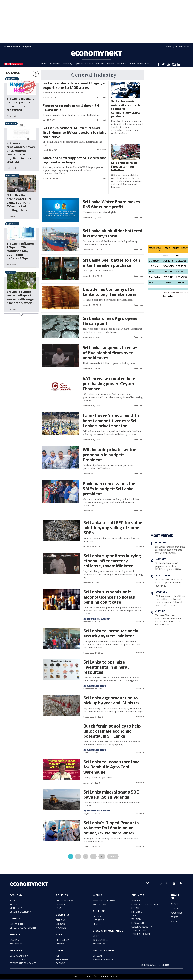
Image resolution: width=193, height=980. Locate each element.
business (138, 895)
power (60, 944)
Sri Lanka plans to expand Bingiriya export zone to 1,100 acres (74, 85)
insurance (16, 944)
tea (134, 915)
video (96, 936)
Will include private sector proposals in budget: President (109, 455)
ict (58, 956)
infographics (100, 940)
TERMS (174, 917)
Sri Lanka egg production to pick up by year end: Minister (111, 700)
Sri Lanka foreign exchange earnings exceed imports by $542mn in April (170, 550)
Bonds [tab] (176, 248)
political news (65, 901)
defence (61, 904)
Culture (160, 611)
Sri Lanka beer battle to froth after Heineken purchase (111, 262)
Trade (9, 272)
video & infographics (108, 931)
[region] (96, 21)
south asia (99, 904)
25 (102, 856)
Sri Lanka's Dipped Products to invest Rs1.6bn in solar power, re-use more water (111, 828)
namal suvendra (103, 959)
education (138, 923)
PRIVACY (175, 922)
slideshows (100, 944)
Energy (10, 124)
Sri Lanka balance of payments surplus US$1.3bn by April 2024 (168, 566)
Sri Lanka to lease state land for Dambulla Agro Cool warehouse (112, 767)
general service (141, 934)
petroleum (63, 940)
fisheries (137, 912)
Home (44, 63)
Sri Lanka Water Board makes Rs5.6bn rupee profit (111, 204)
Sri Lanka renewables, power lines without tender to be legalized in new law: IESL (21, 152)
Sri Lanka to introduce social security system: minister (111, 633)
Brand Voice (143, 63)
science (60, 963)
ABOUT (174, 904)
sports (97, 924)
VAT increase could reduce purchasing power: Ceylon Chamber (109, 383)
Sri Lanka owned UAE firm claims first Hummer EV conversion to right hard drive (74, 132)
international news (105, 901)
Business (122, 63)
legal (59, 908)
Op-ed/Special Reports (23, 928)
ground (60, 924)
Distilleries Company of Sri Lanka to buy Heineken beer (110, 292)
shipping (61, 920)
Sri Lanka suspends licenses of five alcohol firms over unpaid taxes (111, 353)
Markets (100, 63)
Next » (113, 856)
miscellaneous (104, 950)
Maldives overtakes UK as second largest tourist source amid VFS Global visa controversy (170, 600)
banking (14, 940)
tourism (136, 919)
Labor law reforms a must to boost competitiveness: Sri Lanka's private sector (111, 421)
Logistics (63, 915)
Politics (110, 63)
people (97, 916)
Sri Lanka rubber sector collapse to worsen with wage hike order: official (20, 297)
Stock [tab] (168, 248)
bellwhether (18, 924)
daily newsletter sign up (156, 965)
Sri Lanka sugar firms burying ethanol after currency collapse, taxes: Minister (112, 561)
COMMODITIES (17, 959)
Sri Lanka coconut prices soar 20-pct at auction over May (169, 582)
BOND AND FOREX (19, 956)
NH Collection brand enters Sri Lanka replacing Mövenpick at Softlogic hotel (19, 202)
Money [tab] (184, 248)
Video (132, 63)
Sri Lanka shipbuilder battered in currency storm (113, 233)
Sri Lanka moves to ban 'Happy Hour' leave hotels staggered (21, 104)
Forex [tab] (152, 248)
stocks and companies (23, 963)
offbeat (98, 956)
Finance (89, 63)
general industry (142, 927)
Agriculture (163, 575)
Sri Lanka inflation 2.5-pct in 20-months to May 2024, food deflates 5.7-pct (20, 251)
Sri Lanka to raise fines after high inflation (124, 166)
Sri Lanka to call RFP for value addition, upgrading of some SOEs (113, 527)
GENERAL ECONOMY (20, 912)
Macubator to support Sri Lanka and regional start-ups (74, 160)
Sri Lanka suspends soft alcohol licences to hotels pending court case (109, 597)
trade (13, 904)
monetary (16, 908)
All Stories (55, 63)
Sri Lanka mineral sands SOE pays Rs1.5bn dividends (111, 794)
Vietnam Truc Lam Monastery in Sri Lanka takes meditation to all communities (168, 620)
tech (59, 950)
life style (99, 920)
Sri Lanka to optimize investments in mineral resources (106, 667)
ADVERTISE (177, 913)
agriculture (139, 930)
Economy (67, 63)
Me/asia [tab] (160, 249)
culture (99, 911)
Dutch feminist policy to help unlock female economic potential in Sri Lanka (112, 731)
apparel (136, 901)
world (98, 895)
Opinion (79, 63)
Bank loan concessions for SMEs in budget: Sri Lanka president (109, 489)
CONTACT (176, 908)
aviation (61, 928)
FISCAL (13, 901)
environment (64, 959)
